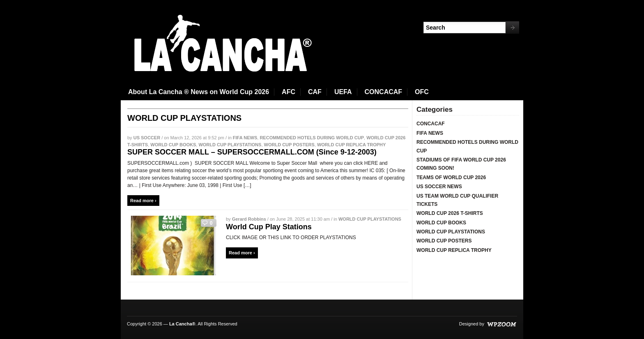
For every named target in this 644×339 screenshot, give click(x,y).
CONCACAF (384, 92)
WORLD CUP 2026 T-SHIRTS (450, 213)
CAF (315, 92)
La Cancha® (182, 324)
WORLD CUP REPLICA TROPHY (351, 145)
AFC (289, 92)
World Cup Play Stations (269, 227)
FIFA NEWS (245, 138)
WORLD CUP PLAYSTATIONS (230, 145)
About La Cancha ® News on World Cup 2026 (199, 92)
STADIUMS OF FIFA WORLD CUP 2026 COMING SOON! (461, 164)
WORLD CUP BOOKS (173, 145)
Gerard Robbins (249, 219)
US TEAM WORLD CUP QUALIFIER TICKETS (457, 200)
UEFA (343, 92)
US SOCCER (147, 138)
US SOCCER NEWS (439, 187)
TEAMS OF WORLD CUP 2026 (451, 178)
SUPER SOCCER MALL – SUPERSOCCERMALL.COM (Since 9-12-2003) (252, 152)
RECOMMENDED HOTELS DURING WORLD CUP (312, 138)
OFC (422, 92)
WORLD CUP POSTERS (289, 145)
